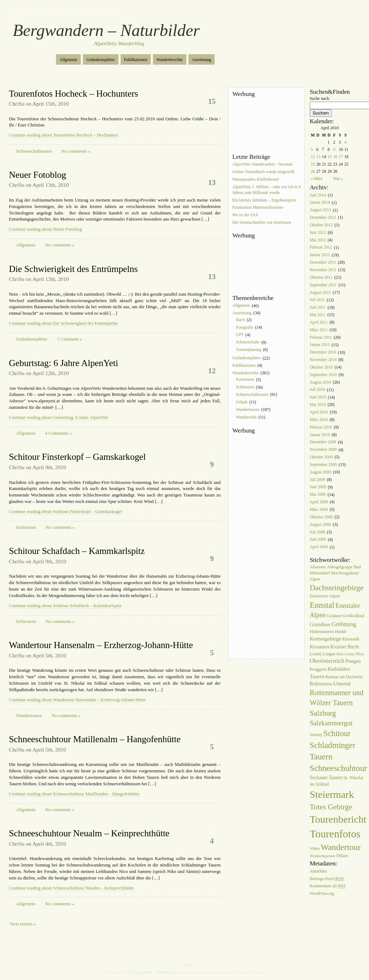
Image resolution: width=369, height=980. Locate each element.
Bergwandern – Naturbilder (106, 30)
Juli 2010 (317, 390)
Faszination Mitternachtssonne (258, 208)
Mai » (338, 179)
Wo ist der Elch (245, 215)
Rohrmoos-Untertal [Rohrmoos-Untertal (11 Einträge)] (330, 684)
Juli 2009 (317, 480)
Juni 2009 (318, 487)
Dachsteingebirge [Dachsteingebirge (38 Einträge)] (337, 588)
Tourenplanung (248, 350)
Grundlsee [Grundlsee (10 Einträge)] (320, 624)
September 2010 (323, 375)
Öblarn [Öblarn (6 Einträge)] (342, 856)
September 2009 (323, 465)
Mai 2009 (318, 495)
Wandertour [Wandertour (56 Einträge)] (341, 847)
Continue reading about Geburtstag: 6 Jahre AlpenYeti (59, 417)
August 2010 (321, 382)
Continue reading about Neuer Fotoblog (45, 229)
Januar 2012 (320, 255)
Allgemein (68, 60)
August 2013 (321, 210)
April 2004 (319, 547)
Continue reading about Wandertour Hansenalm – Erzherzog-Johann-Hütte (77, 700)
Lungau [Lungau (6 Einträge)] (329, 654)
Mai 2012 (318, 240)
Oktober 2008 (321, 517)
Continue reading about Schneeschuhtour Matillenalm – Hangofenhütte (74, 794)
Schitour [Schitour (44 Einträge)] (337, 733)
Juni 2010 (318, 397)
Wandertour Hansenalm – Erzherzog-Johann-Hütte (101, 645)
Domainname (107, 11)
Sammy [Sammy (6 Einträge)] (316, 735)
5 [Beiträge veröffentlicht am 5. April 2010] (312, 150)
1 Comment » (69, 339)
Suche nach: (320, 99)
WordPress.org (322, 894)
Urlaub (242, 402)
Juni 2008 (318, 540)
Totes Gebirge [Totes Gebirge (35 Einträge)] (331, 807)
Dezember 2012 (323, 218)
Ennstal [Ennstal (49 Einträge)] (322, 605)
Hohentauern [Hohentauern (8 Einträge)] (322, 631)
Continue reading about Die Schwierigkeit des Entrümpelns (64, 323)
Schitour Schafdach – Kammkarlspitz (77, 551)
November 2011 (323, 270)
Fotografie (244, 327)
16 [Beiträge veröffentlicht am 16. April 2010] (335, 157)
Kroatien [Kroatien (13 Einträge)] (320, 646)
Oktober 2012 (321, 225)
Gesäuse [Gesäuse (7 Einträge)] (334, 616)
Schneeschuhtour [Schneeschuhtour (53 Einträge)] (338, 768)
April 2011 (319, 322)
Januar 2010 (320, 435)
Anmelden (318, 871)
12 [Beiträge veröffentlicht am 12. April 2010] (313, 157)
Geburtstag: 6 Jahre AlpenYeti (64, 363)
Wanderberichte (170, 60)
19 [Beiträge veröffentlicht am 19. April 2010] (313, 164)
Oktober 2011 (321, 278)
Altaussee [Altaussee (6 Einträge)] (318, 567)
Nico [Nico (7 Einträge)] (360, 654)
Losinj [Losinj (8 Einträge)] (316, 654)
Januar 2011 (320, 345)
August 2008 (321, 525)
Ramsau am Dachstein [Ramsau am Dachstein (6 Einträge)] (344, 677)
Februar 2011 (321, 338)
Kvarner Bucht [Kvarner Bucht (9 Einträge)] (345, 647)
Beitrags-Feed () (327, 879)
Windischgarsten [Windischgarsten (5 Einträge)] (323, 856)
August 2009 (321, 472)
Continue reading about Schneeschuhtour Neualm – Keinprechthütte (71, 888)
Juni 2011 (318, 308)
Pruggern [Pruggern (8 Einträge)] (318, 669)
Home (16, 11)
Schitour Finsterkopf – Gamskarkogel (77, 457)
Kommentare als (328, 886)
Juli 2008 (317, 532)
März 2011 (319, 330)
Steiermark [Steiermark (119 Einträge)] (332, 794)
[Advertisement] (265, 125)
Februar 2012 (321, 248)
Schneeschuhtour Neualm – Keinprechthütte (89, 833)
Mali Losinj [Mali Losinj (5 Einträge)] (345, 654)
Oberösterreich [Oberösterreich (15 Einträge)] (327, 661)
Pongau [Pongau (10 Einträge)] (353, 661)
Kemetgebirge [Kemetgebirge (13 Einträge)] (326, 639)
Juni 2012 (318, 233)
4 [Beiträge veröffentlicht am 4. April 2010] (345, 142)
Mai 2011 (318, 315)
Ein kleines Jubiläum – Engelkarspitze (264, 200)
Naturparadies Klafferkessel (256, 179)
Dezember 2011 (323, 262)
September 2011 (323, 285)
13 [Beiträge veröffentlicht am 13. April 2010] (318, 157)
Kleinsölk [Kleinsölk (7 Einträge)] (351, 639)
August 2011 (320, 293)
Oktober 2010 (321, 367)
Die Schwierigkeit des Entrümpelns (73, 269)
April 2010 (319, 412)
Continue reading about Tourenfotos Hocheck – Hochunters (64, 135)
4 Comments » (59, 433)
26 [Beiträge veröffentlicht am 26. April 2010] (313, 172)
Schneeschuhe (248, 343)
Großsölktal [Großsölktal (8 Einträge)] (353, 616)
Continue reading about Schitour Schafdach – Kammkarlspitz (65, 606)
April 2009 (319, 502)
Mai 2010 (318, 405)
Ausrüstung (202, 60)
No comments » (76, 151)
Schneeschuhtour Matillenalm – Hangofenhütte (95, 739)
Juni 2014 (318, 195)
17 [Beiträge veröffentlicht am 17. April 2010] (341, 157)
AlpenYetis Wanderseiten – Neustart (262, 164)
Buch (240, 320)
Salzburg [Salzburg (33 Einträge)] (323, 713)
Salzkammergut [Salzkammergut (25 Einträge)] (331, 723)
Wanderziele (246, 417)
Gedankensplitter (101, 60)
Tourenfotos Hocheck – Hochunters (74, 94)
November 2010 (323, 360)
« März (317, 179)
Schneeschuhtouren (34, 151)
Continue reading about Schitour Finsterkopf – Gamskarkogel (66, 512)
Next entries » (23, 924)
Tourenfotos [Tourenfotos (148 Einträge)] (335, 834)
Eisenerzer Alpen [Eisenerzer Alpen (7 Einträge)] (325, 596)
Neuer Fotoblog (38, 175)
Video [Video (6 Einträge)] (315, 849)
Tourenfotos (43, 11)
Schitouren (26, 527)
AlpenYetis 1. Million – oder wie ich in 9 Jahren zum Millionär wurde (266, 190)
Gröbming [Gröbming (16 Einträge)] (344, 624)
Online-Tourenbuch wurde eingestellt (263, 172)
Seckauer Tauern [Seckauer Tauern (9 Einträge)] (326, 778)
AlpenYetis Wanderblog (119, 43)
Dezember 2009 (323, 442)
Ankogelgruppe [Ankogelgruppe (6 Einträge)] (340, 567)
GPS (240, 335)
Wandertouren (29, 716)
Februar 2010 (321, 427)
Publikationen (136, 60)
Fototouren (245, 380)
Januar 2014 (320, 203)
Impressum (74, 11)
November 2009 (323, 450)
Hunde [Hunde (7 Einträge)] (340, 632)
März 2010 (319, 420)
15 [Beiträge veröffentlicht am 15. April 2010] (330, 157)
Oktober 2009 (321, 457)
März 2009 (319, 510)
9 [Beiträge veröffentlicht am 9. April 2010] (334, 150)
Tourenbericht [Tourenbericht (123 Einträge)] (338, 819)
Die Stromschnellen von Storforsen (261, 223)
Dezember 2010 (323, 353)
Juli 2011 (317, 300)
